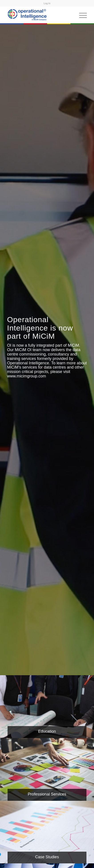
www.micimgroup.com (27, 376)
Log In (47, 3)
